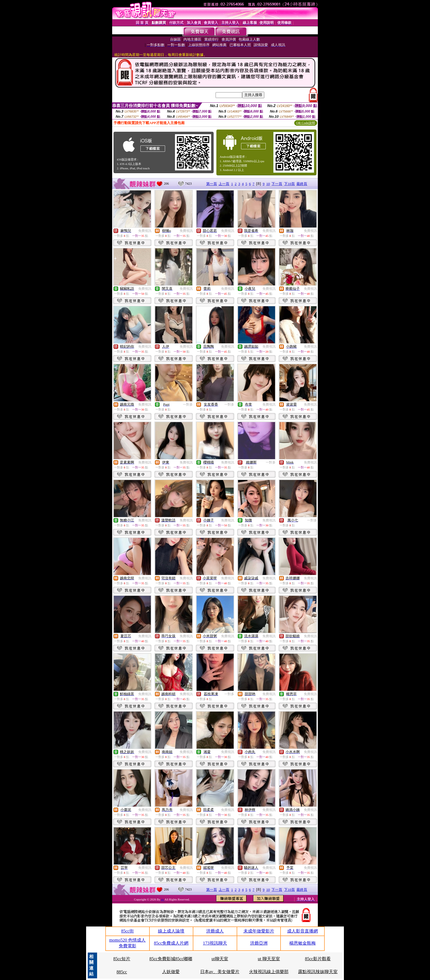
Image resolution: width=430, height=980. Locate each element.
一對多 (188, 405)
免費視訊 (145, 231)
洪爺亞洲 (259, 943)
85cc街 (128, 931)
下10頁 (289, 184)
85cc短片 (122, 959)
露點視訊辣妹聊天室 (318, 972)
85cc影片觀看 (318, 959)
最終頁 (302, 184)
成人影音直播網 (302, 931)
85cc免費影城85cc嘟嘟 (171, 959)
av (163, 899)
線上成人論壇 (171, 931)
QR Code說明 (306, 123)
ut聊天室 (220, 959)
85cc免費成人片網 (171, 943)
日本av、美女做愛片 (220, 972)
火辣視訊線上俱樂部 (269, 972)
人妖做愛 (171, 972)
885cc (122, 972)
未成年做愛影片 (259, 931)
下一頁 (277, 184)
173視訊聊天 (215, 943)
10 (268, 184)
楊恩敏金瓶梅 (302, 943)
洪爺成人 (215, 931)
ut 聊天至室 (269, 959)
